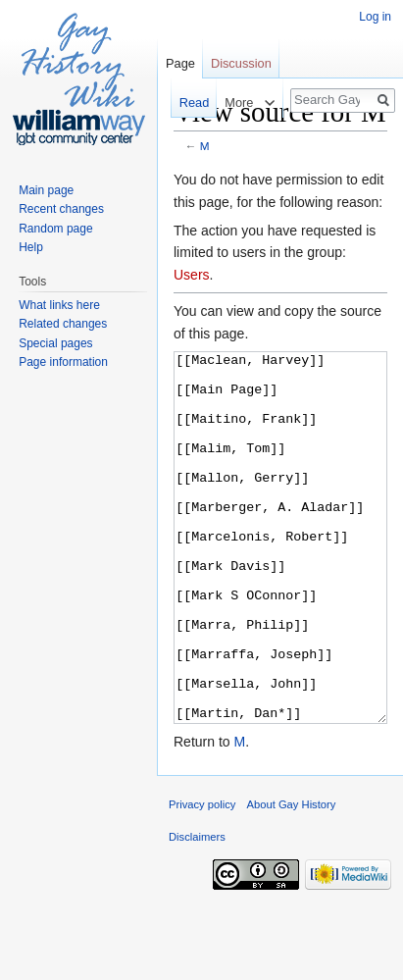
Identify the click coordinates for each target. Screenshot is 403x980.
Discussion (241, 63)
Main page (46, 190)
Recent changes (61, 209)
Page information (63, 362)
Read (190, 103)
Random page (55, 229)
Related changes (63, 324)
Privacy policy (202, 878)
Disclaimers (197, 910)
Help (31, 247)
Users (192, 275)
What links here (59, 305)
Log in (375, 17)
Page (180, 63)
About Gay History (292, 878)
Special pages (55, 343)
